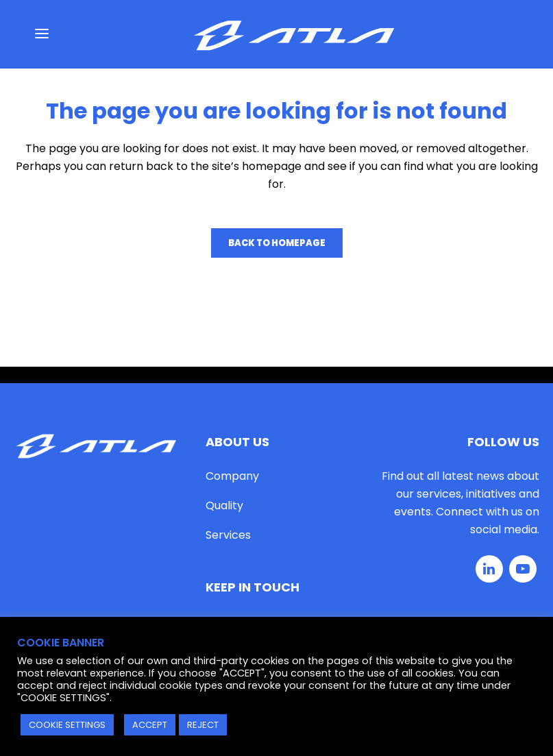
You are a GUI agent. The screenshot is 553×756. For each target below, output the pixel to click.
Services (228, 535)
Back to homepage (277, 243)
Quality (224, 505)
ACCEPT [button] (150, 725)
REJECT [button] (203, 725)
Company (232, 476)
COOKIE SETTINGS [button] (67, 725)
